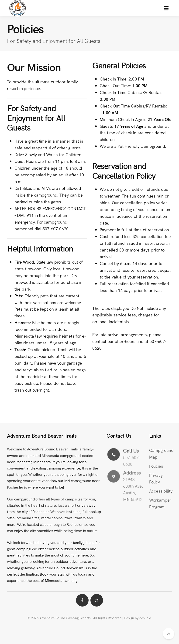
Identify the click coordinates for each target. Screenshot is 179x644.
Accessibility (161, 491)
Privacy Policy (156, 478)
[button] (166, 8)
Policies (156, 466)
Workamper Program (160, 503)
